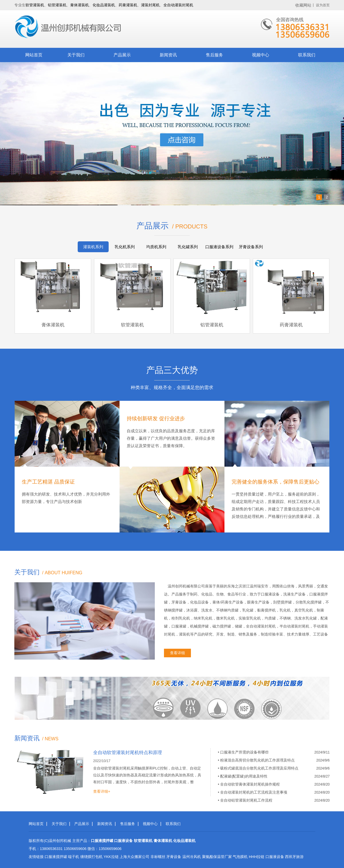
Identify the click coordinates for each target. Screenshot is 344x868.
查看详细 (177, 653)
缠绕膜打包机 (91, 857)
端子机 (74, 857)
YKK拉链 (111, 857)
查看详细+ (102, 791)
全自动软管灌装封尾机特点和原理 (128, 752)
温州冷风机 (192, 857)
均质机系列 (156, 247)
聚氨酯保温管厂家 (217, 857)
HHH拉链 (257, 857)
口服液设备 (275, 857)
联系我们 (307, 55)
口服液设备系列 (219, 247)
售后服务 (214, 55)
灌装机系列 (93, 247)
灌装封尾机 (150, 5)
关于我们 (76, 55)
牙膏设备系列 (251, 247)
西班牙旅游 (294, 857)
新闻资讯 (168, 55)
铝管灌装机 (57, 5)
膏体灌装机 (80, 5)
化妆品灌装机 (104, 5)
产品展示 (122, 55)
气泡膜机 (240, 857)
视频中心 (261, 55)
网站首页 (34, 55)
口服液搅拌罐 (56, 857)
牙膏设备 (174, 857)
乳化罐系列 (188, 247)
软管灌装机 (35, 5)
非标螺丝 (158, 857)
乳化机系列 (125, 247)
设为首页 (323, 5)
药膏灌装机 (128, 5)
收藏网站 (303, 5)
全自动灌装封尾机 (178, 5)
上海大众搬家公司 (134, 857)
